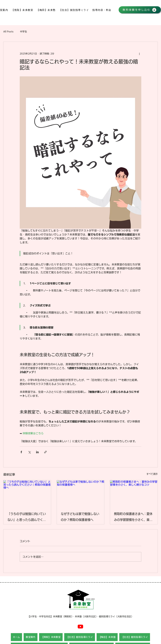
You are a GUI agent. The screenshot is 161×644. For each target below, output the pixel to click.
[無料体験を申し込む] (140, 10)
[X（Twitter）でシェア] (29, 452)
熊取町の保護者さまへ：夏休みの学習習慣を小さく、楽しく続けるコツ (133, 518)
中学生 (23, 32)
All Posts (8, 32)
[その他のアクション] (139, 54)
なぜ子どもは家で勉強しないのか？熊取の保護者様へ (80, 517)
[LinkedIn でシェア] (37, 452)
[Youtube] (80, 626)
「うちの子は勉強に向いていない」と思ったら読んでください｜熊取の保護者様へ (27, 518)
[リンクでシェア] (45, 452)
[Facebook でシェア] (21, 452)
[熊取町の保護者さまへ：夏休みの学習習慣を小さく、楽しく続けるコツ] (134, 494)
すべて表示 (152, 474)
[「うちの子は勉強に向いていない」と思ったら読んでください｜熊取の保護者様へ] (27, 494)
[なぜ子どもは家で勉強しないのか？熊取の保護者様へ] (81, 494)
